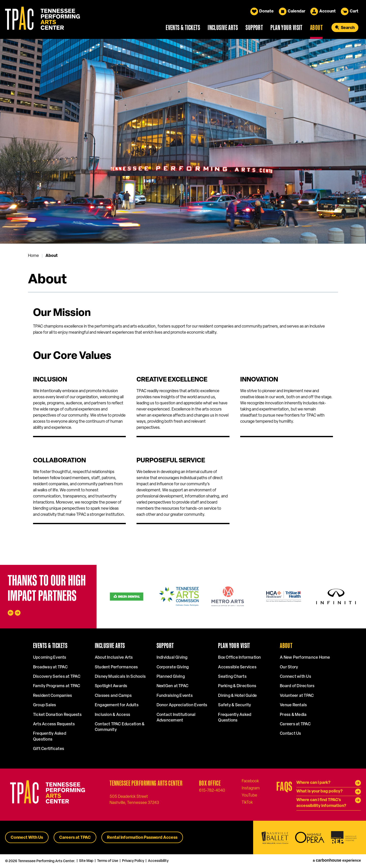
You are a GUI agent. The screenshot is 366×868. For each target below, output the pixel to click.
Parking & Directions (237, 686)
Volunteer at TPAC (297, 696)
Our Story (289, 667)
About (316, 27)
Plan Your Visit (286, 27)
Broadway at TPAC (50, 667)
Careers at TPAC (295, 724)
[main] (183, 302)
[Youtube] (249, 795)
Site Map (86, 861)
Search (348, 28)
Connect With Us (27, 838)
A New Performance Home (305, 658)
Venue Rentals (293, 705)
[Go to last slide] (11, 613)
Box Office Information (239, 658)
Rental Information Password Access (142, 838)
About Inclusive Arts (114, 658)
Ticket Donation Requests (57, 715)
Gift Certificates (49, 749)
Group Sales (45, 705)
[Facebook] (250, 781)
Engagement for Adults (117, 705)
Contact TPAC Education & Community (120, 727)
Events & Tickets (183, 27)
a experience (337, 860)
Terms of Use (108, 861)
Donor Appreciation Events (182, 705)
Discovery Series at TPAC (57, 677)
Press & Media (293, 715)
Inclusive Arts (223, 27)
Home (33, 256)
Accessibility (158, 861)
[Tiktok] (247, 802)
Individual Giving (172, 658)
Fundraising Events (175, 696)
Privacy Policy (133, 861)
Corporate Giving (173, 667)
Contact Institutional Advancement (176, 718)
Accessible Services (237, 667)
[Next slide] (18, 613)
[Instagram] (251, 788)
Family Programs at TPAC (57, 686)
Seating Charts (232, 677)
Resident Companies (52, 696)
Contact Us (290, 734)
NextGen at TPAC (173, 686)
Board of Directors (297, 686)
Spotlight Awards (111, 686)
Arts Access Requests (54, 724)
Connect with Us (295, 677)
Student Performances (116, 667)
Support (254, 27)
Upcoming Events (50, 658)
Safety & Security (234, 705)
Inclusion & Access (112, 715)
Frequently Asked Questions (50, 737)
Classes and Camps (113, 696)
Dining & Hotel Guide (237, 696)
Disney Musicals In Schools (120, 677)
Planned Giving (171, 677)
